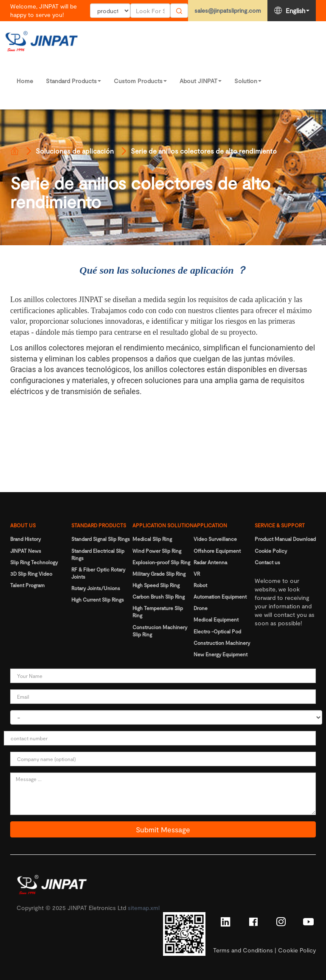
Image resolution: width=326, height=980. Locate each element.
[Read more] (14, 151)
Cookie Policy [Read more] (297, 950)
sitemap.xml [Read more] (144, 908)
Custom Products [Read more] (140, 81)
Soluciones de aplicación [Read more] (75, 151)
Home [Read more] (25, 81)
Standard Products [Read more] (73, 81)
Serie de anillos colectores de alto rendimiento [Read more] (204, 151)
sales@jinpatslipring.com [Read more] (228, 10)
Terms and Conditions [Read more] (243, 950)
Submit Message (163, 829)
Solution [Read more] (248, 81)
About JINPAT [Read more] (201, 81)
